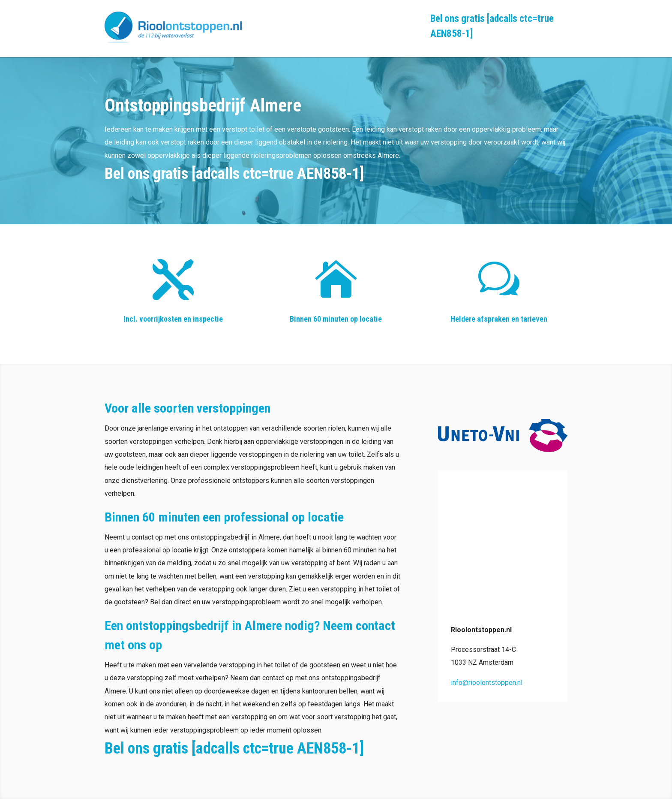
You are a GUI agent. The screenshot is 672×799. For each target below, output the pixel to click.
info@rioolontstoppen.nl (487, 683)
